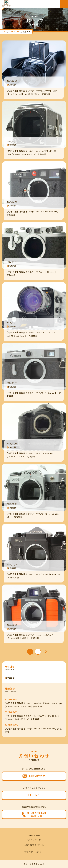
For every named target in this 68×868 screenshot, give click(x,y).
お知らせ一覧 (34, 835)
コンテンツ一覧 (34, 840)
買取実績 (10, 678)
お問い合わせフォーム (34, 845)
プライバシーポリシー (34, 852)
